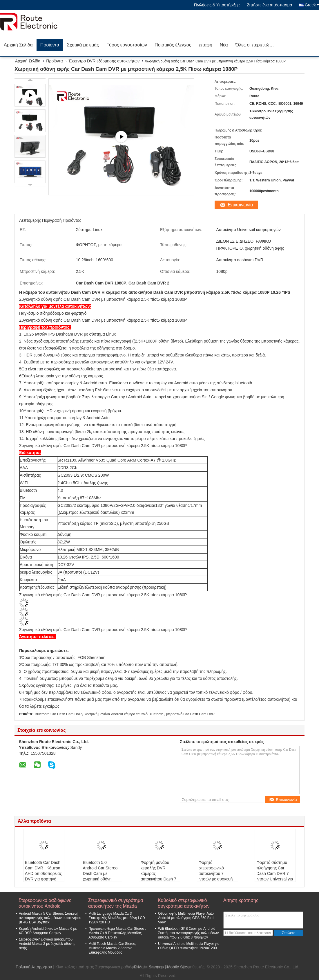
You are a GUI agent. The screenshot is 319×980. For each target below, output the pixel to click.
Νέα (224, 45)
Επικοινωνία (241, 205)
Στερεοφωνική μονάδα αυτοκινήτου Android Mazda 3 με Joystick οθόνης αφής (47, 944)
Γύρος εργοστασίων (127, 45)
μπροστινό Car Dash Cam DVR (191, 714)
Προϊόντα (50, 45)
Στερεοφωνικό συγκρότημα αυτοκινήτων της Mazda (116, 903)
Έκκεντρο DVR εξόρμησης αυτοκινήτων (104, 61)
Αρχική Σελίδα (18, 45)
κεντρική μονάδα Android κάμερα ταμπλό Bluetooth (124, 714)
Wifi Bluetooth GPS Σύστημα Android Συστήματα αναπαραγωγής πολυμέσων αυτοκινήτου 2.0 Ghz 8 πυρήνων (188, 933)
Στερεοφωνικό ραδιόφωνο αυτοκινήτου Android (45, 903)
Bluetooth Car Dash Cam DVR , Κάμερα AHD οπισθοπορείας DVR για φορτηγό (43, 871)
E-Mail (140, 967)
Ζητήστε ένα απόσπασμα (269, 5)
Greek (312, 5)
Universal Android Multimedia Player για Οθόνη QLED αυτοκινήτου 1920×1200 (189, 946)
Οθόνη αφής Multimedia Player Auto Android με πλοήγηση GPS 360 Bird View (186, 918)
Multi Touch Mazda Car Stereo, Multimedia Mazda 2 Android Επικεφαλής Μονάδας (112, 948)
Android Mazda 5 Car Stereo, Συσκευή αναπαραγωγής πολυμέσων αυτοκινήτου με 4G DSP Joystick (50, 918)
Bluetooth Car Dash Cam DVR (58, 714)
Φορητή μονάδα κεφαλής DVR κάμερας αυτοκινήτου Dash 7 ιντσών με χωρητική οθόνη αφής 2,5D (158, 876)
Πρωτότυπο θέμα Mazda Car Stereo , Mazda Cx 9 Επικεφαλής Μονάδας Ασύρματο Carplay (117, 933)
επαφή (205, 45)
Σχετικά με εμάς (83, 45)
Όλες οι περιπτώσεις (257, 45)
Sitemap (156, 967)
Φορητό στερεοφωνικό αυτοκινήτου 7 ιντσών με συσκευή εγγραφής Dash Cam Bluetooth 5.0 (217, 876)
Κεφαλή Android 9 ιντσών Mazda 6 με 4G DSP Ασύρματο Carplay (48, 931)
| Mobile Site (176, 967)
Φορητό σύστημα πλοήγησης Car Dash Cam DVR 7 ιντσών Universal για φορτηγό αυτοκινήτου (275, 876)
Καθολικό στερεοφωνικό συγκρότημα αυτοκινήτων (184, 903)
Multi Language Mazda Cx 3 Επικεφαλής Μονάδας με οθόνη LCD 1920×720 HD (117, 918)
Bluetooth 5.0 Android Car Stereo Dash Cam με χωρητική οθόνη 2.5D (100, 873)
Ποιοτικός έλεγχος (173, 45)
